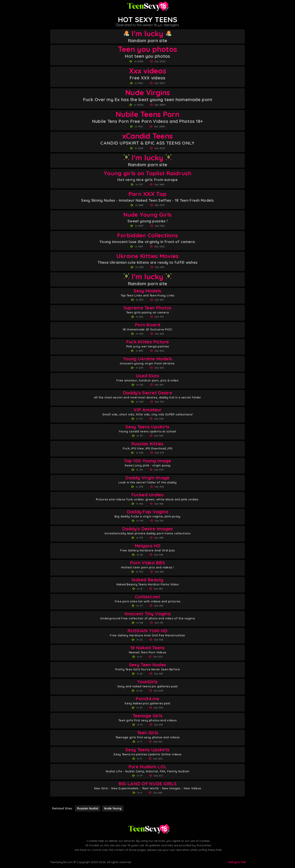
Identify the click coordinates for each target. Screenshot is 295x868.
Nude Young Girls (147, 214)
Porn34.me (147, 699)
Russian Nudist (88, 808)
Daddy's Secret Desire (147, 393)
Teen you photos (147, 49)
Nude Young (113, 808)
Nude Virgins (147, 93)
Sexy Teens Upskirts (147, 427)
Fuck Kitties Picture (148, 342)
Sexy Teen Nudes (147, 665)
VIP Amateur (147, 410)
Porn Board (147, 325)
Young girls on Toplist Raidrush (147, 173)
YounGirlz (147, 682)
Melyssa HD (147, 546)
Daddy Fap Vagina (147, 512)
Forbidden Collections (147, 235)
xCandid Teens (148, 136)
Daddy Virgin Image (147, 478)
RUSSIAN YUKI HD (147, 631)
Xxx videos (147, 71)
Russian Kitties (147, 444)
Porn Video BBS (147, 563)
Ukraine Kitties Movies (147, 256)
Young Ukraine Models (148, 359)
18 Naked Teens (147, 648)
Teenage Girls (148, 716)
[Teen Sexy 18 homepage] (147, 6)
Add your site (237, 862)
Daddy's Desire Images (148, 529)
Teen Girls (148, 733)
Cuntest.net (147, 597)
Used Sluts (147, 376)
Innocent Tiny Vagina (147, 614)
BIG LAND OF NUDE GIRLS (147, 784)
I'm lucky (147, 34)
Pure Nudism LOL (147, 767)
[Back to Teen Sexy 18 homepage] (149, 829)
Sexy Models (147, 291)
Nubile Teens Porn (147, 114)
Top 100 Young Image (147, 461)
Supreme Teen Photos (147, 308)
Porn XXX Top (147, 194)
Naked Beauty (147, 580)
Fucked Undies (147, 495)
